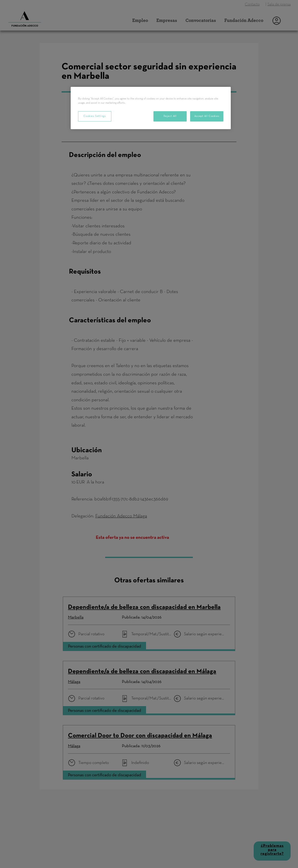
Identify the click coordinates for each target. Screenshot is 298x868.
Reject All (170, 116)
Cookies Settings (95, 116)
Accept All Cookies (207, 116)
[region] (151, 108)
